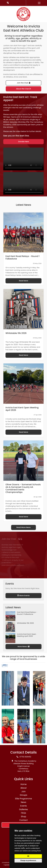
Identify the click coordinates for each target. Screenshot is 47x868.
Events (23, 806)
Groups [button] (23, 795)
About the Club (24, 89)
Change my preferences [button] (28, 860)
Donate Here (23, 142)
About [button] (23, 788)
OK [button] (28, 856)
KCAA (16, 77)
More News (23, 647)
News (23, 802)
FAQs (23, 813)
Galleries (23, 809)
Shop (24, 817)
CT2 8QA (26, 771)
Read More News (23, 527)
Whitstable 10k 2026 (25, 623)
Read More (23, 281)
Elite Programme (23, 799)
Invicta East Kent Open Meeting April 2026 (27, 635)
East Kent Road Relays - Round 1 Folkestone (27, 613)
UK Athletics (8, 77)
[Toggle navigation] (39, 3)
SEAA (25, 77)
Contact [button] (23, 820)
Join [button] (23, 792)
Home (23, 784)
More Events (23, 596)
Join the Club (23, 83)
